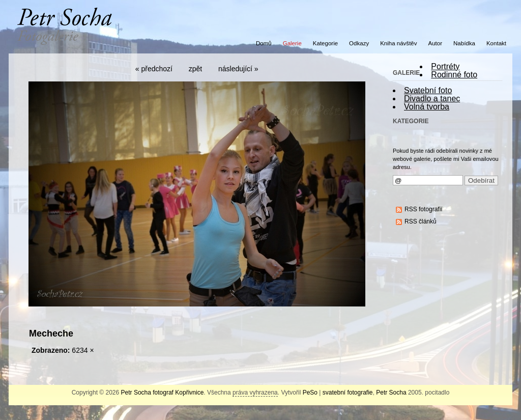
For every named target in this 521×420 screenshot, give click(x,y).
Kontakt (496, 43)
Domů (264, 43)
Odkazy (359, 43)
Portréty (445, 66)
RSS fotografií (424, 209)
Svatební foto (428, 90)
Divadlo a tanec (432, 99)
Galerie (292, 43)
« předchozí (154, 69)
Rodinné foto (454, 75)
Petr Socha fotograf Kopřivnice (163, 393)
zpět (195, 69)
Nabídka (464, 43)
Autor (436, 43)
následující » (238, 69)
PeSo (310, 393)
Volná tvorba (427, 107)
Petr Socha (391, 393)
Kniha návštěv (398, 43)
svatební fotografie (348, 393)
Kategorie (325, 43)
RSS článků (421, 221)
